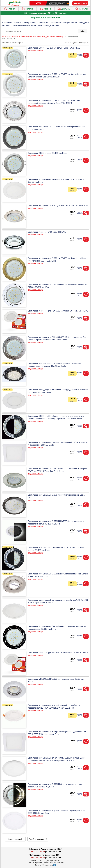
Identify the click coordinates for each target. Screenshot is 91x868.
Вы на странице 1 (15, 839)
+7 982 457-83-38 (37, 858)
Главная (9, 8)
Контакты (81, 8)
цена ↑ (68, 43)
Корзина (45, 8)
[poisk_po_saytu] (41, 31)
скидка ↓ (84, 43)
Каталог (27, 8)
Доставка (63, 8)
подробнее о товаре (36, 50)
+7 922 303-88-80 (37, 852)
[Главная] (15, 2)
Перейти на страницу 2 (38, 839)
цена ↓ (76, 43)
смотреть (63, 13)
